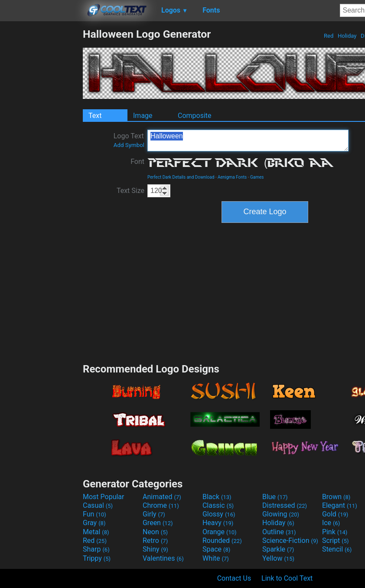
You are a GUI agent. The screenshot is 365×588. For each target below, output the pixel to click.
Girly (154, 514)
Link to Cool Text (287, 578)
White (216, 558)
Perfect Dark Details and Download (181, 177)
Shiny (155, 549)
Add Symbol (129, 145)
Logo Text (129, 140)
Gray (94, 523)
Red (329, 36)
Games (257, 177)
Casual (98, 505)
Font (137, 162)
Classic (218, 505)
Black (217, 497)
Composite (195, 116)
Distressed (285, 505)
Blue (275, 497)
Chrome (161, 505)
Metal (96, 532)
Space (216, 549)
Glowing (281, 514)
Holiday (347, 36)
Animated (162, 497)
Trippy (97, 558)
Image (143, 116)
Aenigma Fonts (232, 177)
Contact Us (234, 578)
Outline (279, 532)
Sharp (96, 549)
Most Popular (104, 497)
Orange (220, 532)
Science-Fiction (290, 541)
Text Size (130, 191)
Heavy (218, 523)
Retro (155, 541)
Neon (155, 532)
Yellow (278, 558)
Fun (95, 514)
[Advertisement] (41, 158)
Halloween (248, 140)
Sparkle (278, 549)
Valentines (163, 558)
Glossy (219, 514)
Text (95, 116)
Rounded (222, 541)
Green (158, 523)
